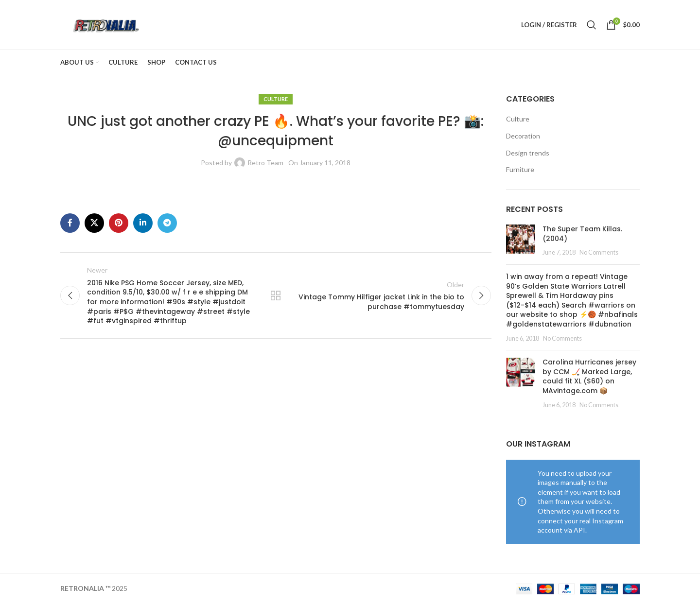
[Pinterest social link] (119, 224)
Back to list (276, 296)
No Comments (599, 253)
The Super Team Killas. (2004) (582, 235)
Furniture (520, 170)
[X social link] (94, 224)
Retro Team (265, 164)
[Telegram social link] (167, 224)
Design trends (528, 154)
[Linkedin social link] (143, 224)
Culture (276, 100)
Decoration (523, 137)
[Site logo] (106, 25)
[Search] (592, 25)
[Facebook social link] (70, 224)
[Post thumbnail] (521, 242)
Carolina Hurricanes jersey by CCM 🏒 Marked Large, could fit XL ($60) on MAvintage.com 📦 (589, 377)
